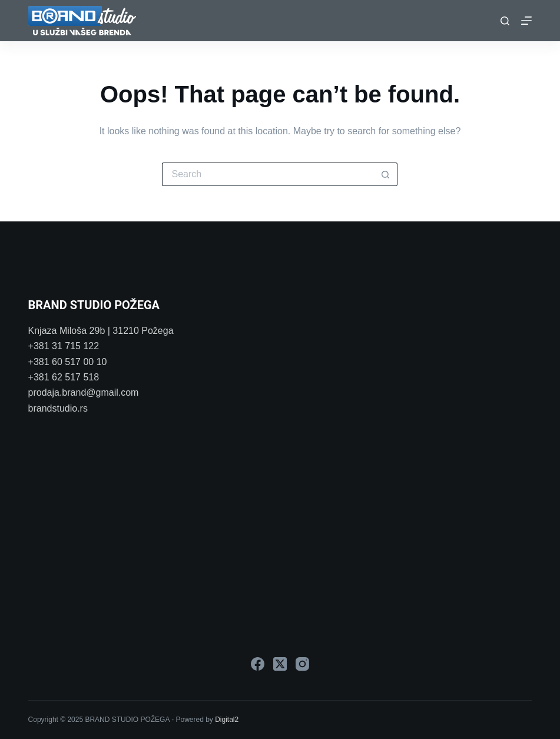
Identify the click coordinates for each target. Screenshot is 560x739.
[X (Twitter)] (280, 664)
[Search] (505, 21)
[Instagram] (302, 664)
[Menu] (526, 21)
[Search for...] (268, 174)
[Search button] (386, 174)
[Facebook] (258, 664)
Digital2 (227, 720)
